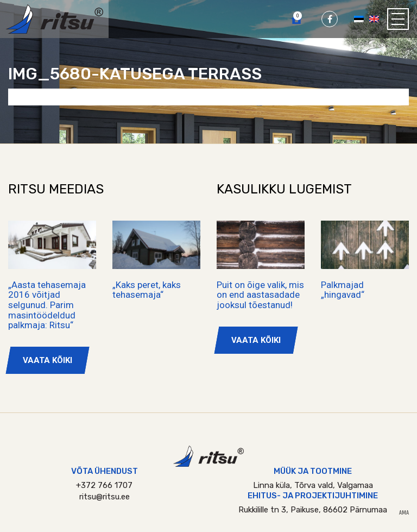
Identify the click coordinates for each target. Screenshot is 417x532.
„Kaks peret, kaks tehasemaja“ (147, 290)
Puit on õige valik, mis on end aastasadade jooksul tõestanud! (260, 295)
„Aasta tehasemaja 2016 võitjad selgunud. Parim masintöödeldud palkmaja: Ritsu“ (47, 305)
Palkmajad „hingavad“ (343, 290)
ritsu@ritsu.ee (105, 497)
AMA (404, 513)
